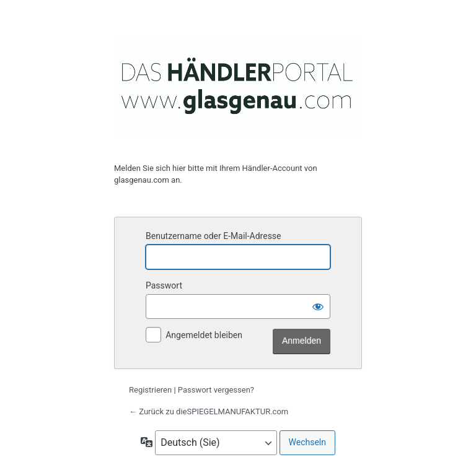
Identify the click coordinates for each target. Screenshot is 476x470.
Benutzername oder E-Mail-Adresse (214, 236)
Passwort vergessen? (216, 390)
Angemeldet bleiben (204, 335)
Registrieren (150, 390)
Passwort (164, 285)
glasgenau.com (238, 85)
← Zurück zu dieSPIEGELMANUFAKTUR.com (209, 411)
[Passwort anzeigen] (318, 307)
